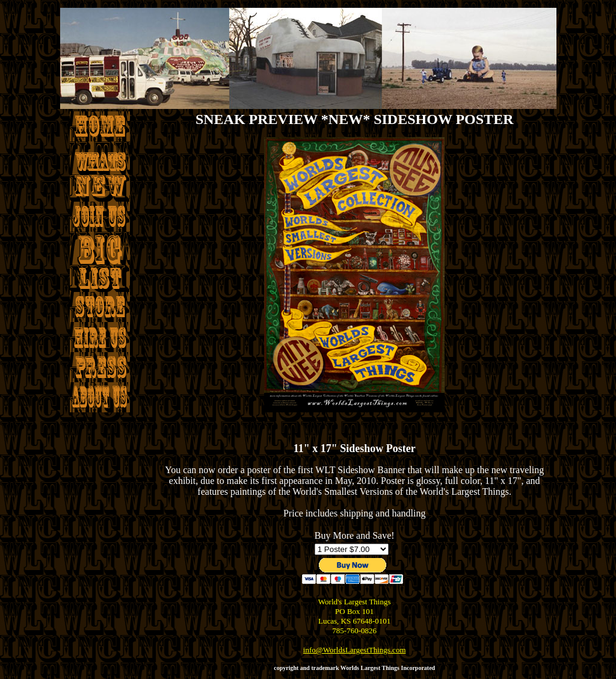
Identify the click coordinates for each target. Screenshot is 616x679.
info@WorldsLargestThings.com (355, 650)
